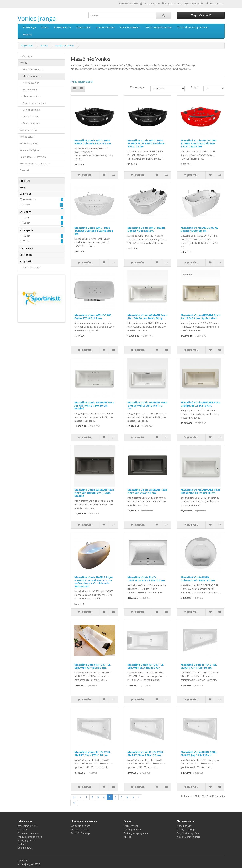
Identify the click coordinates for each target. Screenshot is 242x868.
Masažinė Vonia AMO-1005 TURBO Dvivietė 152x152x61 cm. (94, 231)
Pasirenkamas (30, 366)
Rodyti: (194, 87)
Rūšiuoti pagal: (137, 87)
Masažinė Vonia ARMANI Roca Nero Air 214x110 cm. (147, 491)
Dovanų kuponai (132, 830)
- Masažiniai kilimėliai (31, 69)
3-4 (24, 420)
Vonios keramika (62, 27)
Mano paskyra (184, 826)
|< (74, 797)
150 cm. (27, 286)
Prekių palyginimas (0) (82, 82)
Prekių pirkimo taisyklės (30, 837)
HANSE (26, 232)
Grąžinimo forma (79, 830)
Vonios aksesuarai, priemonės (193, 27)
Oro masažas (30, 361)
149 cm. (27, 280)
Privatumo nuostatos (28, 833)
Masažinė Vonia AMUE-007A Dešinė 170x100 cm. (199, 229)
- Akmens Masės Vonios (33, 103)
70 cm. (26, 313)
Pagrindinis (27, 46)
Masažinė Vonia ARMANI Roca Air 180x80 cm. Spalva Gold (201, 317)
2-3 (24, 415)
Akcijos (127, 837)
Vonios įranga (37, 18)
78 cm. (26, 323)
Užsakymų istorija (186, 830)
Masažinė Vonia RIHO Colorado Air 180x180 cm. (198, 579)
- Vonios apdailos (30, 110)
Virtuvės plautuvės (105, 27)
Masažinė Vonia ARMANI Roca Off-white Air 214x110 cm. (201, 491)
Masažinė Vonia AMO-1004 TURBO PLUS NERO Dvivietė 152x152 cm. (146, 143)
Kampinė (27, 382)
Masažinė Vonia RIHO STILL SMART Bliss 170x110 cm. (93, 753)
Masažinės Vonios (65, 46)
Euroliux (27, 227)
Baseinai (28, 35)
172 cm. (27, 254)
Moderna (27, 243)
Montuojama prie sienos (35, 388)
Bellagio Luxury (30, 222)
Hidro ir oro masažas (34, 350)
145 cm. (27, 275)
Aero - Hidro (29, 339)
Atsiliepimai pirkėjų (27, 826)
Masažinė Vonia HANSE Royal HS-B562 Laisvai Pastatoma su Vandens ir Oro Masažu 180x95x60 (94, 582)
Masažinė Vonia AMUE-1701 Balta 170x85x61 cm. (93, 317)
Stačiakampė (29, 398)
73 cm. (26, 302)
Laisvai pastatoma (32, 393)
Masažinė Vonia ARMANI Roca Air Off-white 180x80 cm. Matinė (94, 405)
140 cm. (27, 270)
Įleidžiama (28, 404)
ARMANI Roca (30, 211)
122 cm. (27, 297)
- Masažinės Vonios (31, 76)
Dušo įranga (30, 27)
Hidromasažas (30, 355)
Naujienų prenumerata (188, 837)
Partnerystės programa (136, 833)
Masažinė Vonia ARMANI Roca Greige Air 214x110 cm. (201, 404)
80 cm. (26, 328)
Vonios (45, 27)
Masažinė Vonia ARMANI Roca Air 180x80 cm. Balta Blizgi (147, 317)
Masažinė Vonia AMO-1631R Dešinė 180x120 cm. (146, 229)
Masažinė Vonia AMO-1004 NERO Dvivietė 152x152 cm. (93, 142)
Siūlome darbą (25, 848)
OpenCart (23, 861)
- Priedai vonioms (30, 123)
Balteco (27, 217)
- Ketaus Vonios (29, 90)
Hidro (26, 345)
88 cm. (26, 307)
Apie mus (22, 830)
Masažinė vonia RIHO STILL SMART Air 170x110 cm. (199, 666)
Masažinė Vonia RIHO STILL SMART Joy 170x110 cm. (199, 753)
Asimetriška (29, 377)
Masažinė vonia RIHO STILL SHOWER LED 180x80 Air (146, 666)
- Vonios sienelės (29, 117)
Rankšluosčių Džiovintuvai (159, 27)
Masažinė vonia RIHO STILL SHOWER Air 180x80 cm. (92, 666)
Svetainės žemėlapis (81, 833)
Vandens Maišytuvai (130, 27)
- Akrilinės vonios (30, 83)
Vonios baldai (83, 27)
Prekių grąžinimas (27, 840)
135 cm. (27, 259)
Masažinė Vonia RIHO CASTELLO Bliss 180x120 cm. (147, 579)
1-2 (24, 431)
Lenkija (26, 238)
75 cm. (26, 318)
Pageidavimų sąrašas (188, 833)
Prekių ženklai (131, 826)
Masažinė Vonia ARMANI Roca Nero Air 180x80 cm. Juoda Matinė (94, 493)
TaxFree (22, 844)
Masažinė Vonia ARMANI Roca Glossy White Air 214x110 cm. (147, 405)
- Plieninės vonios (30, 96)
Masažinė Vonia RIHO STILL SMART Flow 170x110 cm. (146, 753)
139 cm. (27, 265)
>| (74, 803)
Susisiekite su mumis (81, 826)
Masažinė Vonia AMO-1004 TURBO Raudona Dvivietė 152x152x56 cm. (199, 143)
